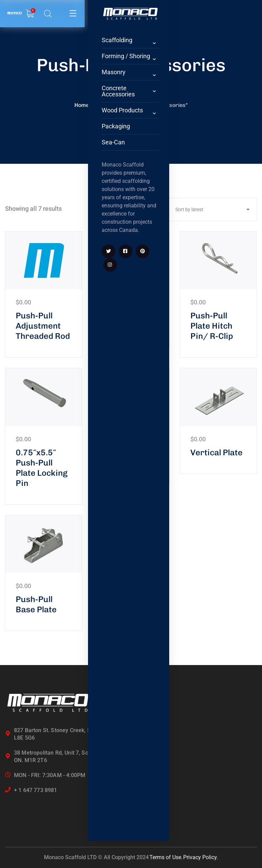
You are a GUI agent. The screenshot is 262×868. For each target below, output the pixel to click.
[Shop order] (211, 209)
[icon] (72, 357)
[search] (29, 14)
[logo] (75, 9)
